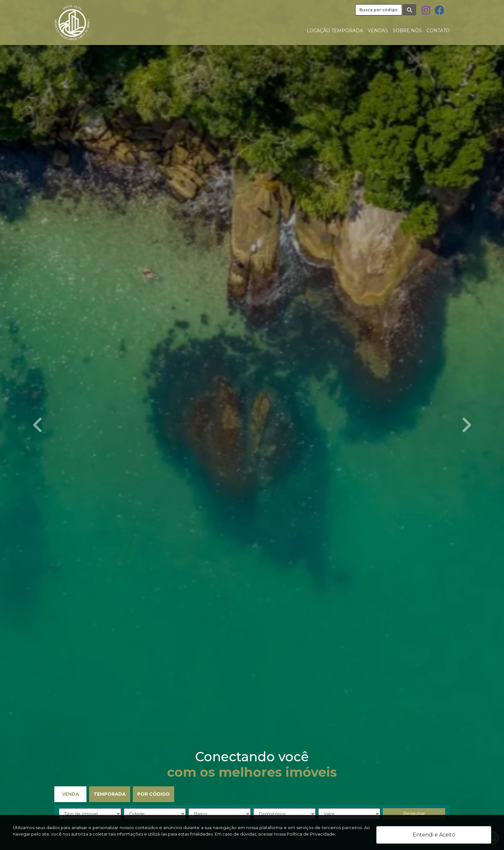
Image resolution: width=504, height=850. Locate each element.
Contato (438, 31)
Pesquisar (414, 814)
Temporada (110, 794)
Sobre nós (407, 31)
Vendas (378, 31)
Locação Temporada (335, 31)
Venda (71, 794)
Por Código (153, 794)
